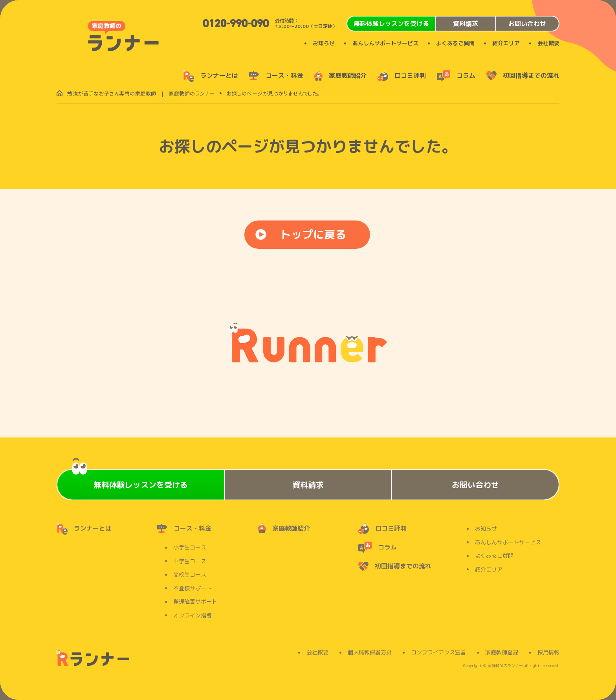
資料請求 (466, 24)
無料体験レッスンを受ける (391, 24)
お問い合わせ (527, 24)
